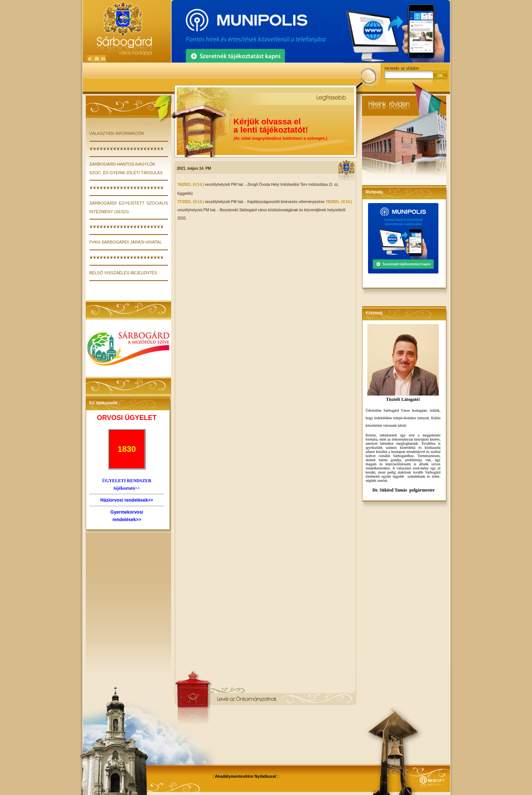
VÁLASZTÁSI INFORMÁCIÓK (117, 133)
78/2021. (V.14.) (339, 202)
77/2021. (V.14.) (191, 202)
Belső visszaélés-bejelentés (123, 273)
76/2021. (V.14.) (191, 185)
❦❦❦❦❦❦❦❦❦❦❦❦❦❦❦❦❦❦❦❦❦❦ (127, 149)
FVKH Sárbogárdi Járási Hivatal (126, 242)
